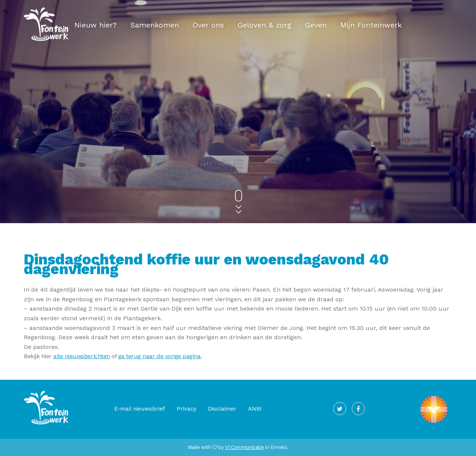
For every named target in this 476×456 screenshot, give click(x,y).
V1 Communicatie (244, 447)
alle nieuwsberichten (81, 356)
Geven (316, 25)
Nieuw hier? (96, 25)
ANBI (255, 409)
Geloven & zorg (264, 25)
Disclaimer (222, 409)
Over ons (208, 25)
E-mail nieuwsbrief (140, 409)
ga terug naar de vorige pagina (160, 356)
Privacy (186, 409)
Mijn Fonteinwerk (371, 25)
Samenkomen (155, 25)
